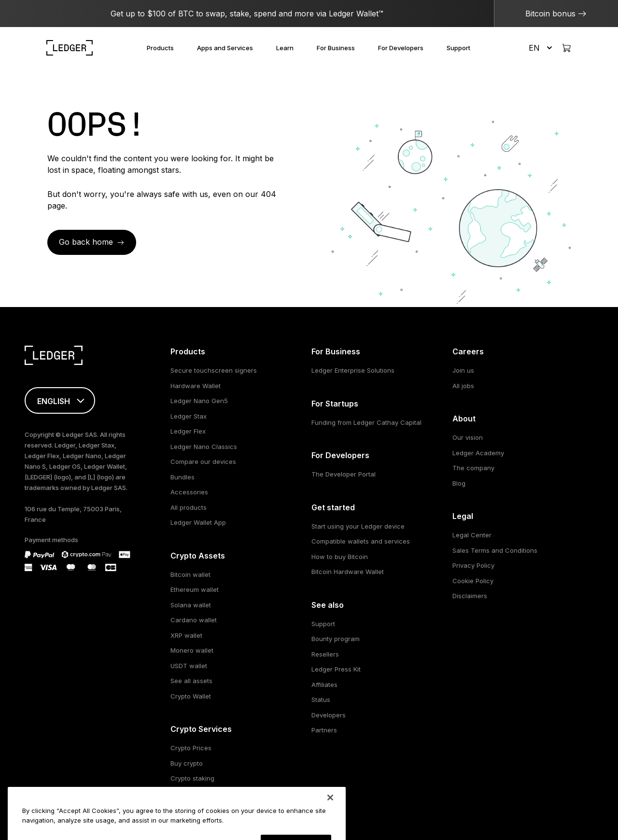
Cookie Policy (473, 581)
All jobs (463, 386)
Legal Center (472, 535)
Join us (463, 370)
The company (473, 468)
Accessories (189, 492)
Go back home (86, 242)
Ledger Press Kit (336, 669)
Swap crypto (190, 794)
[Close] (330, 826)
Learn (285, 48)
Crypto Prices (191, 748)
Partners (324, 730)
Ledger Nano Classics (204, 447)
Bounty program (336, 639)
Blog (459, 483)
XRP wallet (186, 635)
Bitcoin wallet (190, 574)
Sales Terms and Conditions (495, 550)
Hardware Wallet (196, 386)
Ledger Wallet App (198, 522)
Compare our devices (203, 462)
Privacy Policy (473, 565)
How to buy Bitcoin (340, 557)
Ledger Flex (188, 431)
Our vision (468, 437)
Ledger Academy (478, 453)
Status (321, 700)
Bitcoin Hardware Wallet (348, 572)
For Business (336, 48)
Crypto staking (192, 778)
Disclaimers (470, 596)
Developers (329, 715)
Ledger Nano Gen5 (199, 401)
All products (189, 507)
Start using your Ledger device (358, 526)
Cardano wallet (194, 620)
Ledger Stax (189, 416)
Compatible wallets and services (361, 541)
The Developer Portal (344, 474)
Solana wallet (191, 605)
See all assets (191, 681)
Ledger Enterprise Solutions (353, 370)
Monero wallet (192, 650)
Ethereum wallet (195, 589)
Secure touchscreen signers (214, 370)
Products (160, 48)
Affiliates (324, 685)
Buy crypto (187, 763)
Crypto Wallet (191, 696)
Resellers (325, 654)
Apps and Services (225, 48)
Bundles (183, 477)
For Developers (401, 48)
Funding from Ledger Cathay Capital (366, 422)
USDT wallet (189, 666)
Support (458, 48)
